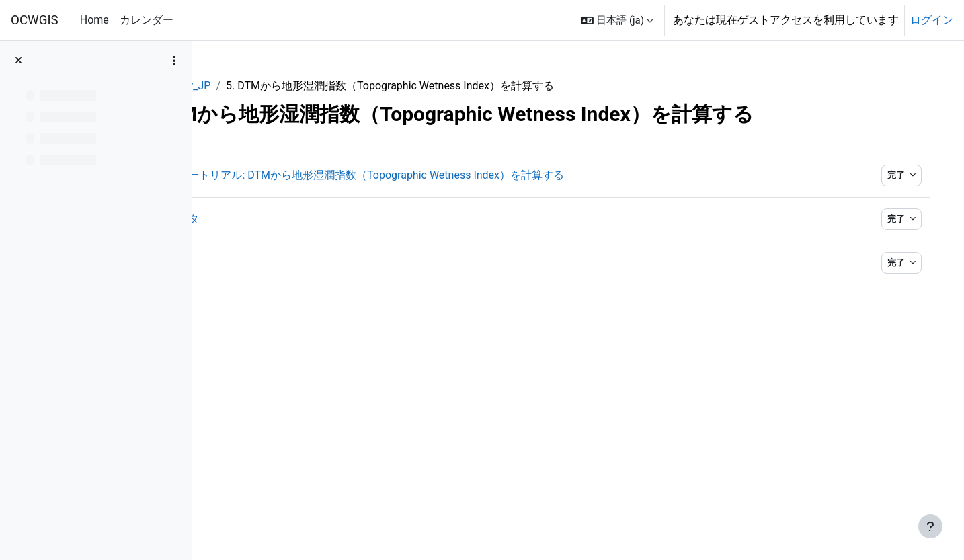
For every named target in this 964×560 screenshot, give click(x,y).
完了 (884, 175)
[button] (617, 20)
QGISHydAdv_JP (257, 86)
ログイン (932, 20)
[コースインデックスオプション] (174, 61)
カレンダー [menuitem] (147, 20)
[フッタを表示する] (930, 526)
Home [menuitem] (94, 20)
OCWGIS (35, 20)
